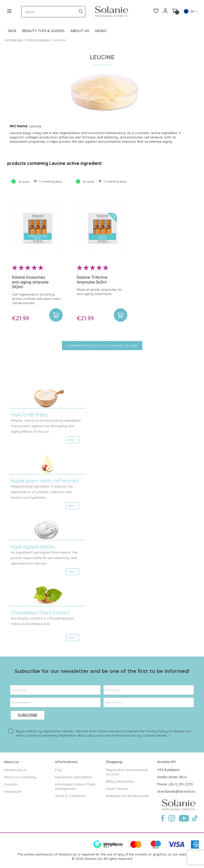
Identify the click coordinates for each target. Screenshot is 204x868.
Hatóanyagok (38, 40)
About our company (20, 777)
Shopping (114, 762)
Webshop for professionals (127, 796)
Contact (10, 784)
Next (72, 440)
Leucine (59, 40)
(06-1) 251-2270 (181, 784)
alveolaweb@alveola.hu (176, 791)
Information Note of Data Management (75, 786)
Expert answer (117, 789)
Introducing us (15, 770)
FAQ (58, 770)
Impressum (13, 791)
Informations (66, 762)
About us (11, 762)
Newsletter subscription (74, 777)
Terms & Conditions (71, 796)
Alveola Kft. (167, 762)
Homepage (14, 40)
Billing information (120, 781)
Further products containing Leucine (102, 346)
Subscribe (28, 715)
